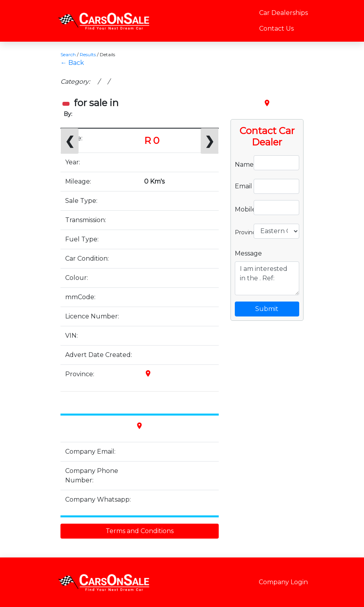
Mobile (241, 209)
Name (241, 164)
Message (248, 253)
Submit (267, 309)
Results (88, 54)
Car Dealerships (284, 13)
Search (68, 54)
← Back (72, 63)
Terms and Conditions (140, 531)
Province (241, 232)
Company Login (283, 582)
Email (241, 186)
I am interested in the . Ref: (267, 278)
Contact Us (276, 29)
